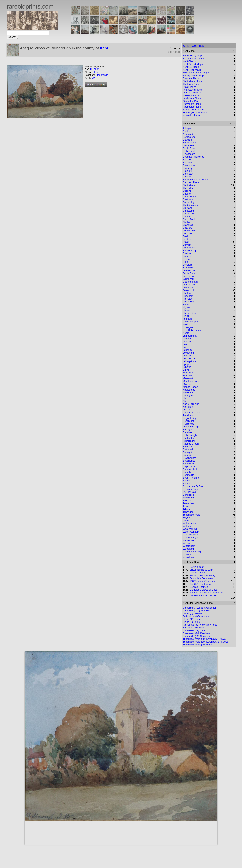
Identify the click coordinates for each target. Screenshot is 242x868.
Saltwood (188, 449)
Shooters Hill (190, 469)
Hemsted (188, 299)
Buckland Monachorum (195, 179)
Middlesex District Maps (196, 73)
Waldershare (190, 523)
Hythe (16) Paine (192, 619)
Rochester (188, 438)
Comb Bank (189, 219)
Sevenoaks (189, 461)
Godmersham (190, 282)
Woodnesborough (192, 552)
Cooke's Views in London (203, 595)
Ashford (187, 131)
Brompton (188, 174)
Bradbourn (189, 160)
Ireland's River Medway (202, 575)
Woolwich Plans (192, 115)
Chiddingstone (191, 205)
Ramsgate (188, 429)
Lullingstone (189, 361)
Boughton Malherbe (194, 157)
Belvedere (188, 145)
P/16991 (95, 69)
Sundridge (188, 495)
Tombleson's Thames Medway (206, 593)
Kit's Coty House (192, 330)
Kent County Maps (193, 56)
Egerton (187, 256)
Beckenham (189, 143)
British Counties (193, 46)
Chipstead (188, 211)
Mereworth (189, 378)
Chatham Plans (191, 84)
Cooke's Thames (199, 587)
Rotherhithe (189, 441)
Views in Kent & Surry (201, 570)
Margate (187, 375)
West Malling (190, 529)
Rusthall (187, 447)
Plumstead (189, 424)
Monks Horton (190, 387)
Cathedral (188, 188)
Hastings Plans (191, 95)
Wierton (187, 543)
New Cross (189, 393)
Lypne (186, 370)
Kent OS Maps (191, 67)
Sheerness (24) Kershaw (196, 633)
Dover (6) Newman (193, 613)
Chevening (189, 202)
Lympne (187, 364)
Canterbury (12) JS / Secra (197, 611)
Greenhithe (189, 287)
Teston (186, 506)
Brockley (188, 168)
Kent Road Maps (192, 70)
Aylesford (188, 134)
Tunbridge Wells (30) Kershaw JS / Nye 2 (205, 642)
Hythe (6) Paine (191, 622)
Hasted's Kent (197, 573)
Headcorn (188, 296)
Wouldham (189, 557)
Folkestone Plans (192, 90)
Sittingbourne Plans (194, 110)
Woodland (188, 549)
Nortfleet (187, 401)
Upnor (186, 520)
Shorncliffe (189, 475)
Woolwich (188, 554)
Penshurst (188, 421)
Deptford (188, 239)
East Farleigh (190, 250)
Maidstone (188, 373)
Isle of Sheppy (191, 321)
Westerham (189, 540)
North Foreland (191, 404)
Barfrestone (189, 137)
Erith (185, 262)
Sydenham (189, 498)
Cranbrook (189, 225)
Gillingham (189, 279)
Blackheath (189, 154)
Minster (187, 384)
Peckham (188, 415)
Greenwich (189, 290)
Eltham (187, 259)
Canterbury (189, 185)
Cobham (187, 216)
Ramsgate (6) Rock (193, 628)
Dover (186, 242)
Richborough (190, 435)
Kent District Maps (193, 64)
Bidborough (102, 75)
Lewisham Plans (192, 98)
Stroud (186, 483)
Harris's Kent (197, 567)
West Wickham (191, 535)
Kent (104, 48)
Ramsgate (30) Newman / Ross (200, 625)
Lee (185, 344)
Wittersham (189, 546)
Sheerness (189, 464)
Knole (186, 333)
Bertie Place (189, 148)
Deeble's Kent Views (201, 584)
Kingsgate (188, 327)
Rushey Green (191, 444)
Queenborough (191, 427)
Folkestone (189, 270)
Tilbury (187, 509)
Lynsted (187, 367)
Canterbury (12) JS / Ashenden (200, 608)
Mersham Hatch (192, 381)
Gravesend (189, 285)
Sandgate (188, 452)
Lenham (187, 350)
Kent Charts (189, 61)
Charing (187, 191)
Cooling (187, 222)
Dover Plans (190, 87)
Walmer (187, 526)
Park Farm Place (192, 412)
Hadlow (187, 293)
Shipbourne (189, 466)
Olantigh (187, 410)
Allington (188, 128)
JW (94, 78)
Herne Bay (189, 302)
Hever (186, 304)
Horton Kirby (190, 313)
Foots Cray (189, 273)
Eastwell (187, 253)
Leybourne (189, 356)
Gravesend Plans (192, 93)
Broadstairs (189, 165)
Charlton (187, 194)
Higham (187, 307)
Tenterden (188, 503)
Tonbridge (188, 512)
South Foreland (191, 478)
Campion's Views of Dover (204, 590)
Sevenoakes (190, 458)
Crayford (188, 228)
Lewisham (188, 353)
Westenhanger (191, 537)
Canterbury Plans (192, 81)
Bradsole (188, 162)
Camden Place (191, 182)
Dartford (187, 233)
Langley (187, 339)
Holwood (188, 310)
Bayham (187, 140)
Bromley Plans (191, 78)
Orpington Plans (192, 101)
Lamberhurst (190, 336)
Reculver (188, 432)
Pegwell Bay (190, 418)
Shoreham (188, 472)
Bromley (187, 171)
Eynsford (188, 265)
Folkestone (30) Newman (197, 616)
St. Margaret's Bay (193, 486)
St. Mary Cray (190, 489)
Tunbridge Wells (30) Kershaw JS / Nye (204, 639)
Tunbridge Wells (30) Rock (197, 645)
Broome (187, 177)
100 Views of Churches (202, 581)
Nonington (188, 395)
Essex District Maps (194, 58)
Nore (185, 398)
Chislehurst (189, 214)
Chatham (188, 199)
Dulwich (187, 245)
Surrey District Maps (194, 75)
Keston (187, 324)
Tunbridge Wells (192, 515)
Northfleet (188, 407)
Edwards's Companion (202, 578)
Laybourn (188, 341)
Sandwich (188, 455)
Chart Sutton (190, 196)
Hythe (186, 316)
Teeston (187, 500)
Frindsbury (189, 276)
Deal (185, 236)
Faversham (189, 268)
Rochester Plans (192, 107)
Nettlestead (189, 390)
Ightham (187, 319)
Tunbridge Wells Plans (195, 112)
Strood (186, 481)
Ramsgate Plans (192, 104)
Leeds (186, 347)
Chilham (187, 208)
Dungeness (189, 248)
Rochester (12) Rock (194, 630)
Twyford (187, 518)
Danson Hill (189, 231)
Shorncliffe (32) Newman (196, 636)
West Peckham (191, 532)
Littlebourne (189, 358)
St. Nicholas (189, 492)
